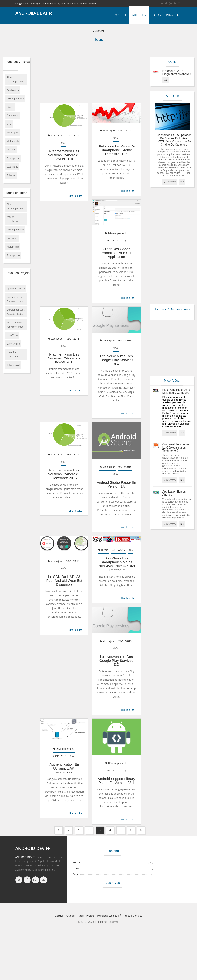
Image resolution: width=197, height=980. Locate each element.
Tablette (11, 175)
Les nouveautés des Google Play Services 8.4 (116, 360)
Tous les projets (18, 273)
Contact (137, 916)
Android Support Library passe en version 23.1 (116, 781)
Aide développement (15, 79)
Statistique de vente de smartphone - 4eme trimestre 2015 (116, 150)
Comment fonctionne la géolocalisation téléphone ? (176, 448)
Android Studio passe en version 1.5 (116, 484)
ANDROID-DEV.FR (25, 857)
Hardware (12, 238)
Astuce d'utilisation (13, 219)
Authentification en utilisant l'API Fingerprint (64, 768)
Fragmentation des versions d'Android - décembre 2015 (64, 474)
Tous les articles (18, 62)
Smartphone (13, 158)
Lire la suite (75, 196)
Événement (13, 116)
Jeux (9, 124)
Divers (10, 107)
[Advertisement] (88, 76)
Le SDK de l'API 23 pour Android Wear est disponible (64, 581)
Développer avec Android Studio (16, 312)
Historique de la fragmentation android (177, 72)
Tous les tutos (16, 193)
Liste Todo (12, 335)
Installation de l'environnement (16, 325)
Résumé (11, 150)
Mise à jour (13, 133)
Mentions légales (107, 916)
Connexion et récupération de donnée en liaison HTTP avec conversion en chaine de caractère (174, 140)
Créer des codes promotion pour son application (116, 253)
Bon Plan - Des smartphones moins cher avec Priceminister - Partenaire (116, 564)
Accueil (120, 15)
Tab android (13, 365)
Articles (139, 15)
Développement (15, 98)
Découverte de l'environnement (16, 299)
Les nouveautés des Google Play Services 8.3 (116, 661)
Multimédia (13, 141)
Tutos (156, 15)
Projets (173, 15)
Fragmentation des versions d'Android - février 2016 (64, 155)
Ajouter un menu (16, 288)
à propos (125, 916)
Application (13, 90)
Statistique (12, 167)
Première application (13, 354)
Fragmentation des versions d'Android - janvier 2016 (64, 358)
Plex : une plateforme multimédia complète (176, 391)
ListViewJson (13, 344)
